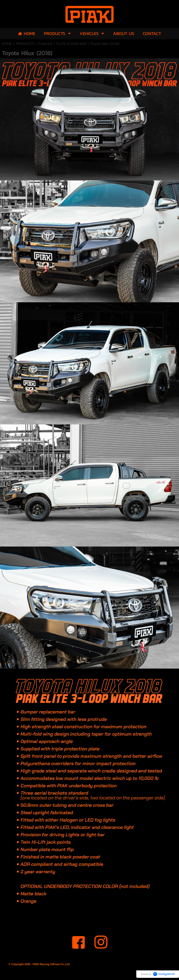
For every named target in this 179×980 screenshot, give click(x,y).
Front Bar (45, 44)
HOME (7, 44)
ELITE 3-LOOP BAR (72, 44)
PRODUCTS (25, 44)
